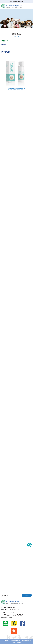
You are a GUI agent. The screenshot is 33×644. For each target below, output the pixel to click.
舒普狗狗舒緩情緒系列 (17, 90)
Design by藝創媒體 (16, 642)
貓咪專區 (5, 45)
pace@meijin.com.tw (15, 610)
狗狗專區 (5, 41)
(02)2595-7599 (11, 607)
